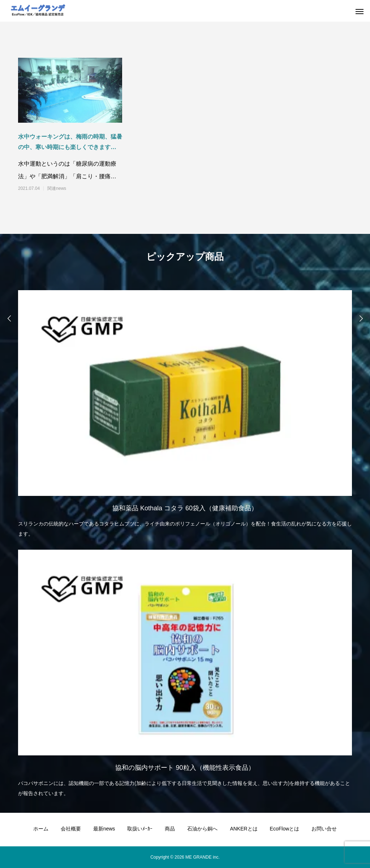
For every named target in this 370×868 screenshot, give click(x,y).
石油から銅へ (202, 829)
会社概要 (71, 829)
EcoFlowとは (285, 829)
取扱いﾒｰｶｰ (140, 829)
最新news (104, 829)
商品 (170, 829)
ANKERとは (244, 829)
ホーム (41, 829)
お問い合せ (324, 829)
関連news (57, 188)
